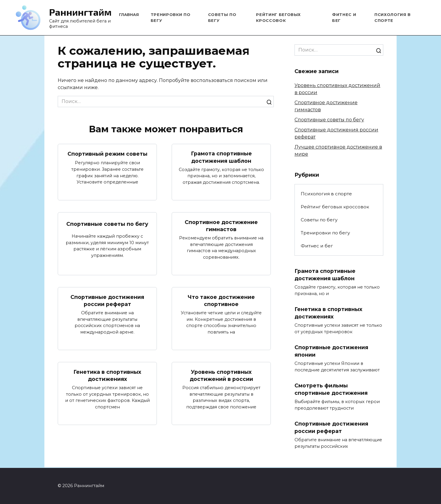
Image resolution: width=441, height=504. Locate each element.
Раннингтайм (80, 12)
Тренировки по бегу (325, 233)
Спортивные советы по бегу (107, 224)
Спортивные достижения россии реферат (107, 301)
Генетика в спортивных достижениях (107, 376)
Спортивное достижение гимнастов (221, 226)
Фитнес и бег (317, 246)
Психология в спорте (326, 194)
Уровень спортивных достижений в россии (221, 376)
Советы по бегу (319, 220)
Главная (129, 15)
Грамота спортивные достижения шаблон (221, 157)
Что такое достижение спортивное (221, 301)
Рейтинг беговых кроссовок (335, 207)
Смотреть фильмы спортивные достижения (331, 390)
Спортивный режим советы (107, 154)
